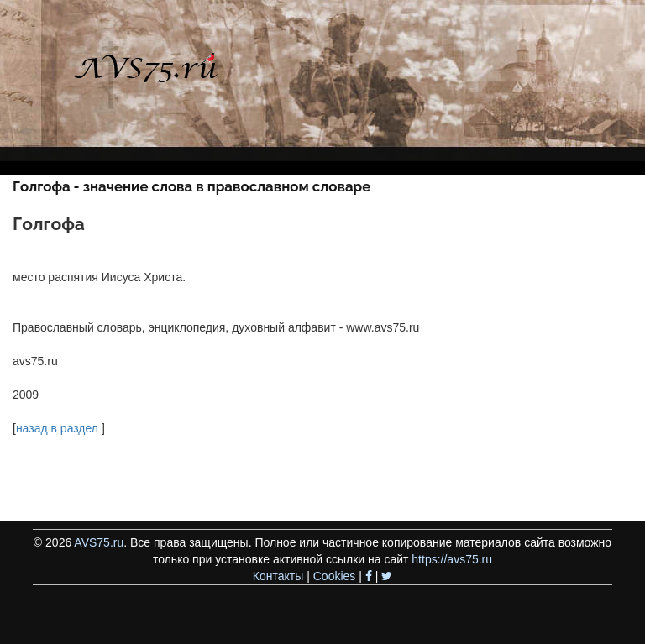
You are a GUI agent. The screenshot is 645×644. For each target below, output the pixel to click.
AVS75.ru (99, 542)
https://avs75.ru (452, 559)
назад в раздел (57, 428)
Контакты (278, 576)
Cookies (335, 576)
